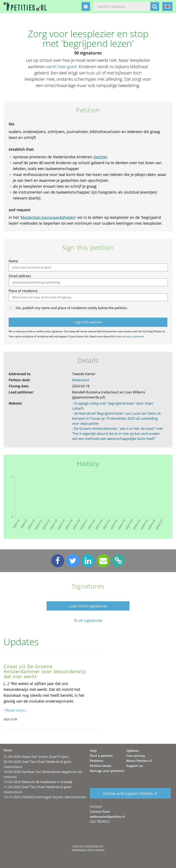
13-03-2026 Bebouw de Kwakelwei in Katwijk (38, 782)
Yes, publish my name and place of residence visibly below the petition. (72, 308)
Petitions (97, 761)
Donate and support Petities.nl (130, 793)
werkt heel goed (61, 67)
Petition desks (101, 766)
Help (93, 751)
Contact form (100, 811)
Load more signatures (88, 606)
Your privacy (136, 756)
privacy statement (133, 336)
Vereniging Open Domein (88, 850)
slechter (100, 157)
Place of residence (23, 291)
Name (13, 261)
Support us (134, 766)
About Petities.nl (139, 761)
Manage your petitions (107, 771)
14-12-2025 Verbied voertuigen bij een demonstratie (45, 797)
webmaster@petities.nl (107, 817)
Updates (133, 751)
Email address (20, 276)
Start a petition (101, 756)
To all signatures (88, 621)
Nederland (81, 380)
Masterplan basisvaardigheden (48, 217)
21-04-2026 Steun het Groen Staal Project (36, 757)
